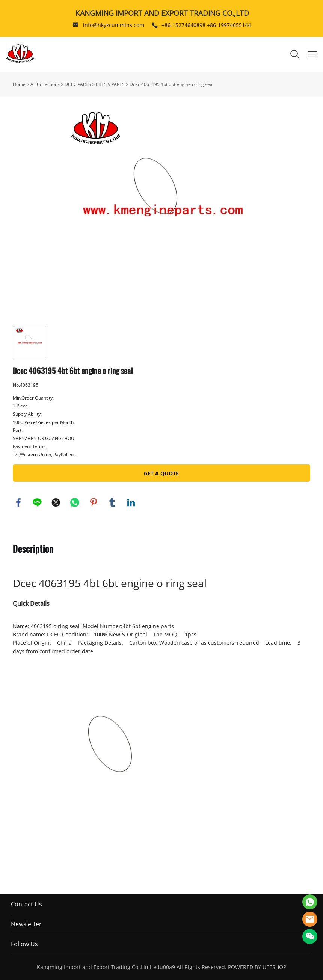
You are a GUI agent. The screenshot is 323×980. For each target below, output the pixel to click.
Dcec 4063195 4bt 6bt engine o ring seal (172, 84)
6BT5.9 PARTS (110, 84)
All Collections (45, 84)
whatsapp (75, 502)
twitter (56, 502)
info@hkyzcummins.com (114, 25)
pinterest (94, 502)
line (37, 502)
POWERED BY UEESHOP (257, 967)
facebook (18, 502)
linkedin (131, 502)
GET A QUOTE (161, 473)
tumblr (112, 502)
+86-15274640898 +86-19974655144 (206, 25)
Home (19, 84)
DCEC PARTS (78, 84)
